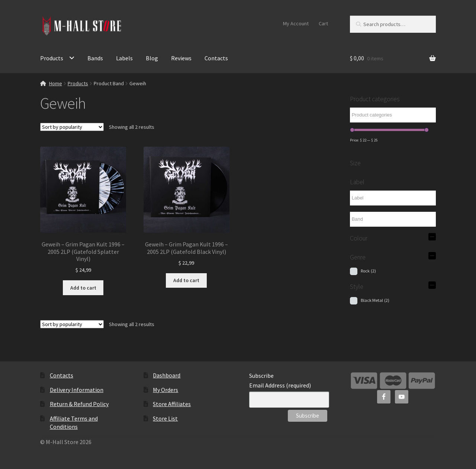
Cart (323, 23)
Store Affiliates (172, 404)
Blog (152, 58)
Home (56, 83)
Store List (165, 418)
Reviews (181, 58)
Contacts (216, 58)
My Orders (165, 390)
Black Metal (375, 300)
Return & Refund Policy (79, 404)
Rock (368, 271)
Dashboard (167, 375)
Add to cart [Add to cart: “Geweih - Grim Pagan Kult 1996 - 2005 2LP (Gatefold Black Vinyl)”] (186, 280)
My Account (296, 23)
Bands (95, 58)
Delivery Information (77, 390)
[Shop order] (72, 127)
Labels (124, 58)
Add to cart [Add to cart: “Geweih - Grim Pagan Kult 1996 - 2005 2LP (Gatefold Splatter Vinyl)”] (83, 288)
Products (52, 58)
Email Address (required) (280, 385)
